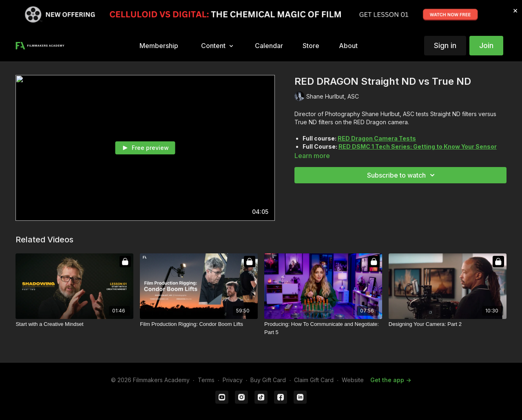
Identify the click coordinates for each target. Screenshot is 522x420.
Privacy (233, 380)
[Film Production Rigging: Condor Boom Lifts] (199, 324)
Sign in (445, 45)
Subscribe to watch (402, 175)
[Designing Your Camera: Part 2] (448, 324)
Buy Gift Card (268, 380)
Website (353, 380)
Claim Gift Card (314, 380)
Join (486, 45)
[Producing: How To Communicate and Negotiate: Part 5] (323, 328)
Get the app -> (391, 380)
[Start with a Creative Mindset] (74, 324)
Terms (206, 380)
